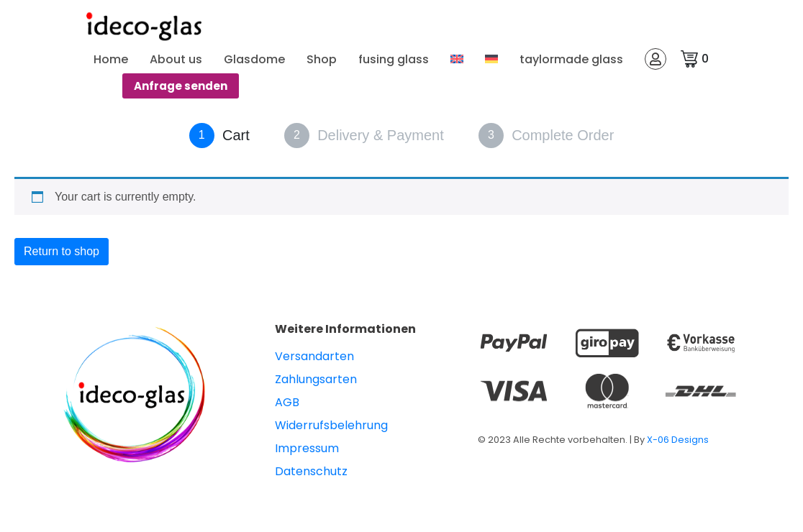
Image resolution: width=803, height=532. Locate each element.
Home (111, 59)
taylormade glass (571, 59)
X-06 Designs (678, 440)
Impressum (307, 448)
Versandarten (314, 356)
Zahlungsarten (316, 379)
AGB (287, 402)
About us (176, 59)
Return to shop (62, 251)
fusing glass (394, 59)
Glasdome (254, 59)
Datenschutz (311, 471)
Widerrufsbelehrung (331, 425)
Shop (322, 59)
